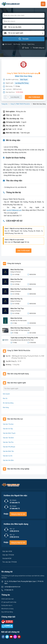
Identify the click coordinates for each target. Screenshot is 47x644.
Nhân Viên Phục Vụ (16, 299)
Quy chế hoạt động (7, 612)
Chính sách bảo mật (7, 599)
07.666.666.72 (9, 590)
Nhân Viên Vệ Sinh (16, 318)
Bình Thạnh (24, 80)
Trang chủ (4, 104)
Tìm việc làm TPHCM (9, 562)
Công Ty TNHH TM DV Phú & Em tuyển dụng (23, 73)
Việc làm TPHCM (8, 555)
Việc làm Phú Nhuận (9, 447)
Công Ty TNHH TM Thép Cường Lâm (20, 330)
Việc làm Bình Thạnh (9, 433)
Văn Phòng (17, 44)
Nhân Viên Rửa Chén (17, 270)
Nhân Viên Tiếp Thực (17, 308)
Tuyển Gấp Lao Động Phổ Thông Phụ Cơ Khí (24, 338)
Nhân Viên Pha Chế (16, 279)
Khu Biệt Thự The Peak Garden (19, 321)
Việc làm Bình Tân (8, 451)
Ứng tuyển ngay (34, 97)
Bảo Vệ (5, 398)
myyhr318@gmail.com (14, 210)
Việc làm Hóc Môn (8, 460)
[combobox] (23, 27)
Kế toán (24, 44)
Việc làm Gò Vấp (8, 429)
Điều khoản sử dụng (7, 609)
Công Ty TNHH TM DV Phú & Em (20, 104)
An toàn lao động (8, 403)
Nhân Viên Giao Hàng (24, 76)
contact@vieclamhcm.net (12, 587)
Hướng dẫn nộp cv (7, 605)
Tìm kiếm (24, 39)
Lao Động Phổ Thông (22, 83)
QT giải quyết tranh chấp (9, 602)
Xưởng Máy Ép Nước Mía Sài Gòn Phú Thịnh (22, 340)
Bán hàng (6, 407)
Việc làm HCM (7, 551)
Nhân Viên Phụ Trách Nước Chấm (21, 289)
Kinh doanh (7, 44)
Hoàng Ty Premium (16, 272)
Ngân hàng (31, 44)
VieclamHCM (7, 558)
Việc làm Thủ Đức (8, 424)
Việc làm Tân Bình (8, 438)
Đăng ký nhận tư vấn (18, 514)
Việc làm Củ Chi (8, 456)
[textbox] (23, 27)
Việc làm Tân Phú (8, 442)
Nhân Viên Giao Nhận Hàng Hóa (21, 328)
